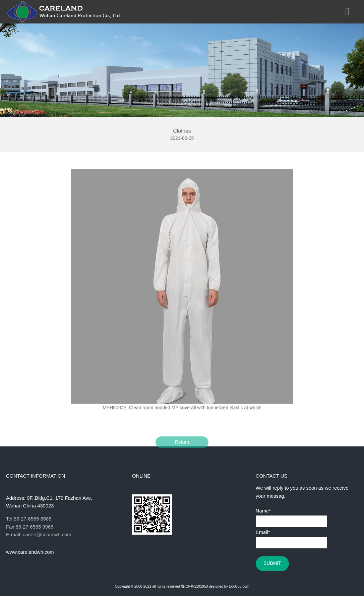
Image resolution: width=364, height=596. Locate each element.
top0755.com (239, 586)
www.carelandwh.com (30, 552)
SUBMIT (272, 563)
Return (182, 445)
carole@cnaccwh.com (47, 535)
